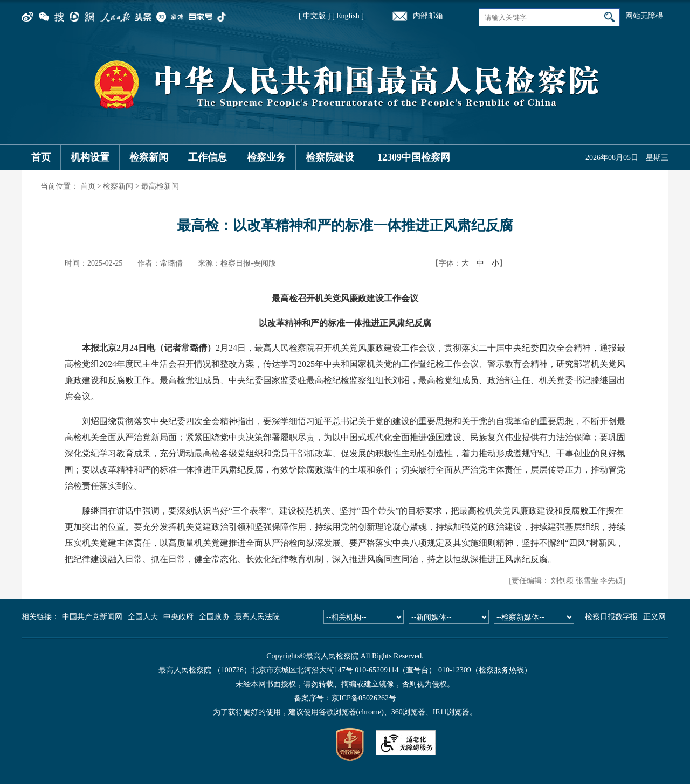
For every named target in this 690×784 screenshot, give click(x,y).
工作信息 (208, 157)
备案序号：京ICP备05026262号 (345, 698)
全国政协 (214, 617)
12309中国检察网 (414, 157)
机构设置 (90, 157)
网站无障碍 (644, 16)
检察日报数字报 (611, 617)
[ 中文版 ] (314, 16)
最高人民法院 (257, 617)
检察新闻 (149, 157)
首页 (41, 157)
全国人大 (143, 617)
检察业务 (266, 157)
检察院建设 (330, 157)
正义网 (654, 617)
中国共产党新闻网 (92, 617)
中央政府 (178, 617)
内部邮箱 (428, 16)
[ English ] (348, 16)
